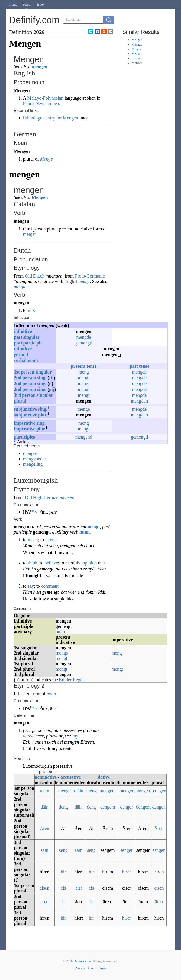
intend (51, 540)
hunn (85, 532)
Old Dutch (35, 276)
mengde (84, 337)
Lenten (136, 58)
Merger (136, 49)
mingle (20, 287)
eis (63, 888)
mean (33, 540)
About (91, 968)
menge (84, 409)
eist (79, 888)
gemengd (84, 343)
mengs (62, 653)
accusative (71, 777)
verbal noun (26, 360)
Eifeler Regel (71, 680)
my (76, 736)
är (63, 902)
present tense (84, 366)
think (33, 563)
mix (31, 310)
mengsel (31, 453)
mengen (40, 66)
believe (51, 563)
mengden (139, 401)
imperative (25, 423)
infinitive (23, 331)
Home (13, 5)
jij (51, 378)
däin (44, 807)
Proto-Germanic (90, 276)
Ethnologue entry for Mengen (51, 118)
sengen (159, 850)
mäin (51, 694)
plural (20, 401)
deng (63, 807)
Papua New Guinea (41, 103)
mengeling (33, 464)
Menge (46, 159)
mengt (84, 378)
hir (63, 872)
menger (126, 791)
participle (33, 343)
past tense (139, 366)
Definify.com (82, 961)
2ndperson (25, 378)
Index (41, 5)
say (31, 586)
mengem (108, 791)
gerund (21, 354)
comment (50, 586)
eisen (44, 888)
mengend (84, 437)
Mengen (40, 197)
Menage (137, 44)
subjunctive (25, 409)
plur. (43, 415)
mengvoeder (35, 459)
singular (32, 337)
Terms (102, 968)
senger (126, 850)
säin (44, 850)
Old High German (42, 498)
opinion (90, 563)
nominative (46, 777)
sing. (42, 378)
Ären (45, 829)
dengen (159, 807)
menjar (30, 234)
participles (24, 437)
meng (85, 281)
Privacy (80, 968)
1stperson (24, 372)
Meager (137, 40)
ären (44, 902)
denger (126, 807)
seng (63, 850)
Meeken (137, 54)
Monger (137, 63)
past (18, 337)
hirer (126, 872)
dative (104, 777)
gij (52, 389)
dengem (108, 807)
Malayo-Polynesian (45, 98)
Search (27, 5)
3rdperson (25, 395)
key (34, 511)
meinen (66, 498)
